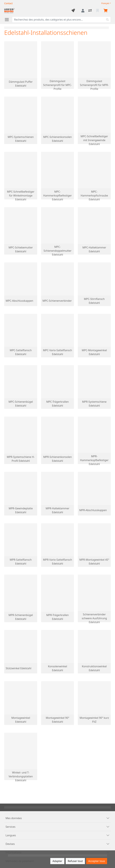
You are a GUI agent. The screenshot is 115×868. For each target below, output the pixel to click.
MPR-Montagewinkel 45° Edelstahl (94, 562)
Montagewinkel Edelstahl (21, 720)
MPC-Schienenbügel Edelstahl (21, 404)
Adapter (57, 861)
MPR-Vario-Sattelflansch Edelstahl (58, 562)
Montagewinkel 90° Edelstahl (58, 720)
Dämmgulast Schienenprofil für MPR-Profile (94, 85)
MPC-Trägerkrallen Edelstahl (58, 404)
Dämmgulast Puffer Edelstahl (21, 84)
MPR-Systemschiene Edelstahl (94, 404)
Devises (10, 844)
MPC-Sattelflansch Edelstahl (21, 352)
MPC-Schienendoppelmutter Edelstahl (58, 251)
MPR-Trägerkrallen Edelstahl (57, 617)
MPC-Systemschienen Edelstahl (21, 139)
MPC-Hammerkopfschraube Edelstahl (94, 196)
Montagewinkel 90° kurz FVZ (94, 720)
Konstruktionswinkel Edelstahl (94, 668)
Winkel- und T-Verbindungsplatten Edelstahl (21, 776)
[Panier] (106, 11)
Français (105, 3)
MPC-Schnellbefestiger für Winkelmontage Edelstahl (21, 196)
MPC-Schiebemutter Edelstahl (21, 249)
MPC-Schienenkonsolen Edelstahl (57, 139)
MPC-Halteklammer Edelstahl (94, 249)
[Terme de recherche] (58, 20)
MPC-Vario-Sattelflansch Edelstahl (58, 352)
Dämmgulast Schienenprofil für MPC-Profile (58, 85)
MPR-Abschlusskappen (93, 510)
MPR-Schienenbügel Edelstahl (21, 617)
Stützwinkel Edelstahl (19, 668)
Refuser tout (75, 861)
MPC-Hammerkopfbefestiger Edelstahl (57, 196)
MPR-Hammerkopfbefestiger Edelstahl (94, 460)
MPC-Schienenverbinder (57, 301)
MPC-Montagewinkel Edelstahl (94, 352)
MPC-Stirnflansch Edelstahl (94, 301)
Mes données (14, 818)
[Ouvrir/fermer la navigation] (8, 20)
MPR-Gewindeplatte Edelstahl (21, 510)
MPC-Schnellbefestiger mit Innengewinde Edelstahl (94, 140)
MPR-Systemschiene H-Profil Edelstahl (21, 459)
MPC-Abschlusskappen (19, 301)
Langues (11, 835)
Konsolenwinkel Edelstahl (57, 668)
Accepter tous (97, 861)
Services (10, 827)
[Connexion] (83, 11)
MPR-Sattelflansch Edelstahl (21, 562)
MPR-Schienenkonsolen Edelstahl (57, 459)
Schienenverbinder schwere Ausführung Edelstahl (94, 618)
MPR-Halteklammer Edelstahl (57, 510)
